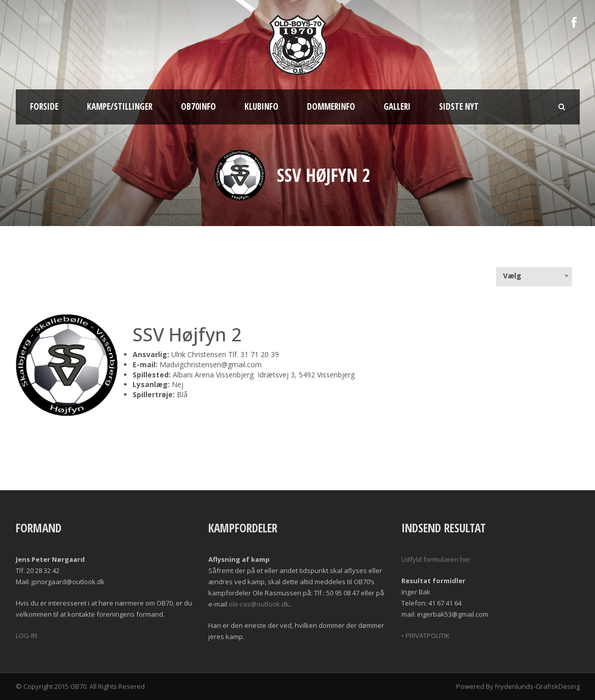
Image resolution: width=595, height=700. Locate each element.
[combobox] (534, 276)
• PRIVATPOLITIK (426, 635)
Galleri (397, 106)
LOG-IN (26, 635)
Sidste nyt (459, 106)
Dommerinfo (331, 106)
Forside (44, 106)
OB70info (198, 106)
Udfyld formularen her (436, 559)
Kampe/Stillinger (120, 106)
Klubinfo (261, 106)
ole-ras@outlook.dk (259, 604)
